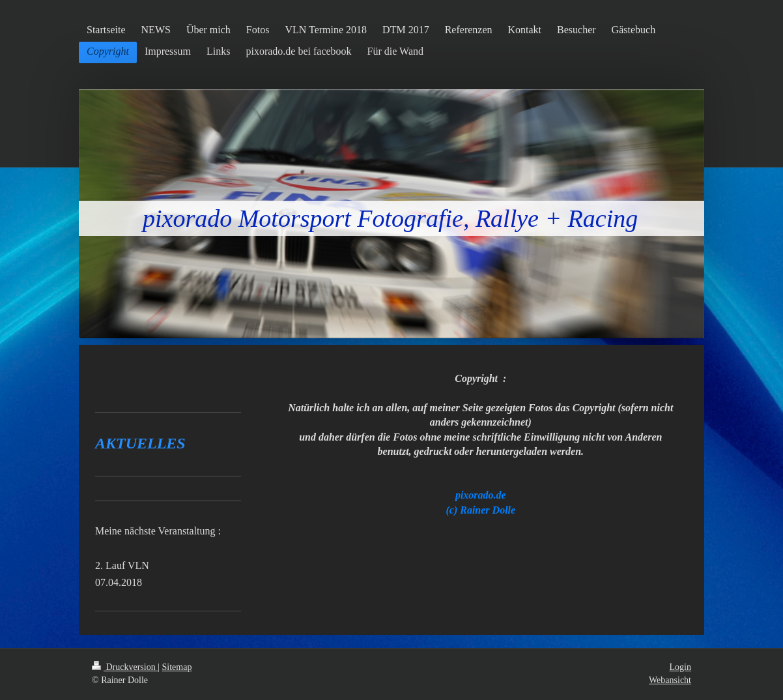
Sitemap (177, 667)
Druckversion (125, 667)
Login (680, 667)
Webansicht (670, 680)
